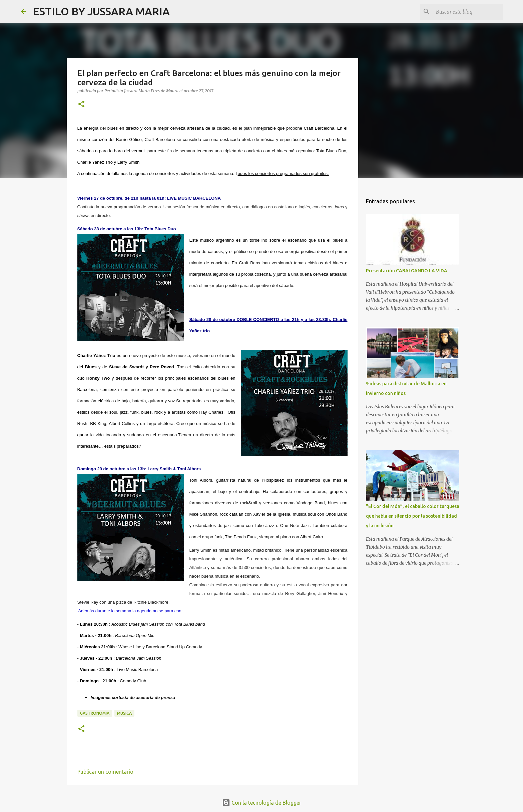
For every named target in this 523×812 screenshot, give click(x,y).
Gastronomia (95, 713)
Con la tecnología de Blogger (262, 803)
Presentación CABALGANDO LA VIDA (407, 271)
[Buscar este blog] (468, 12)
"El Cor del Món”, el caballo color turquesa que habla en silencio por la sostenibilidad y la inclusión (413, 516)
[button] (81, 104)
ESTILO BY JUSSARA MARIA (101, 11)
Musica (124, 713)
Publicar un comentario (105, 772)
